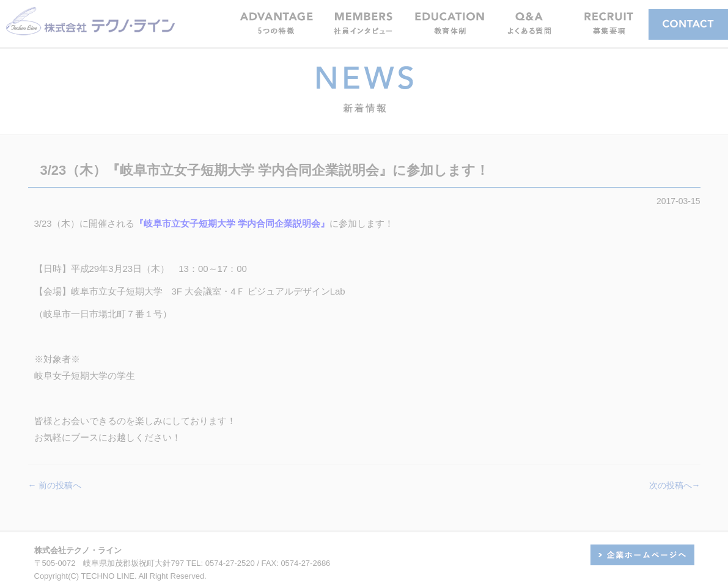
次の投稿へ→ (675, 485)
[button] (363, 23)
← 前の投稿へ (55, 485)
